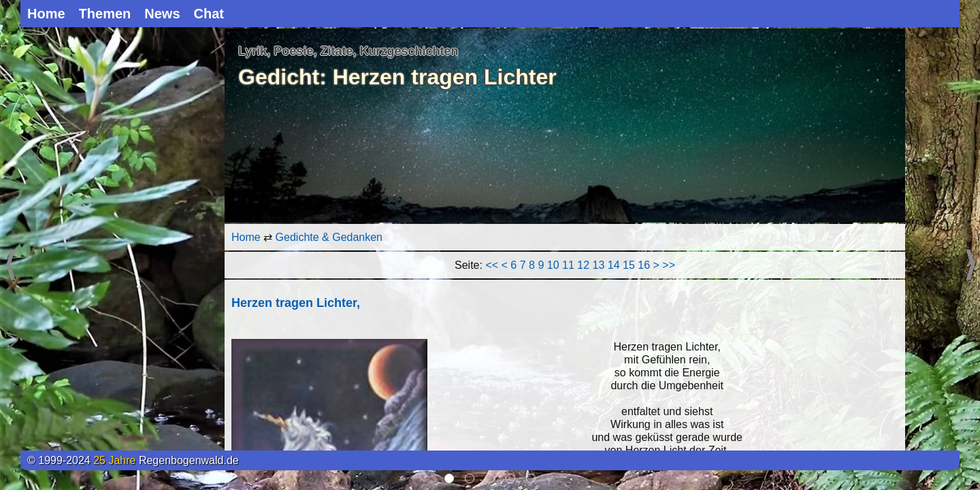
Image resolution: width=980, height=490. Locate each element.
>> (669, 265)
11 (568, 265)
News (162, 14)
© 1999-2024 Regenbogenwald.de (133, 460)
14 (614, 265)
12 (583, 265)
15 (629, 265)
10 (553, 265)
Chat (209, 14)
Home (46, 14)
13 (599, 265)
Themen (105, 14)
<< (492, 265)
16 (644, 265)
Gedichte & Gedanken (329, 237)
